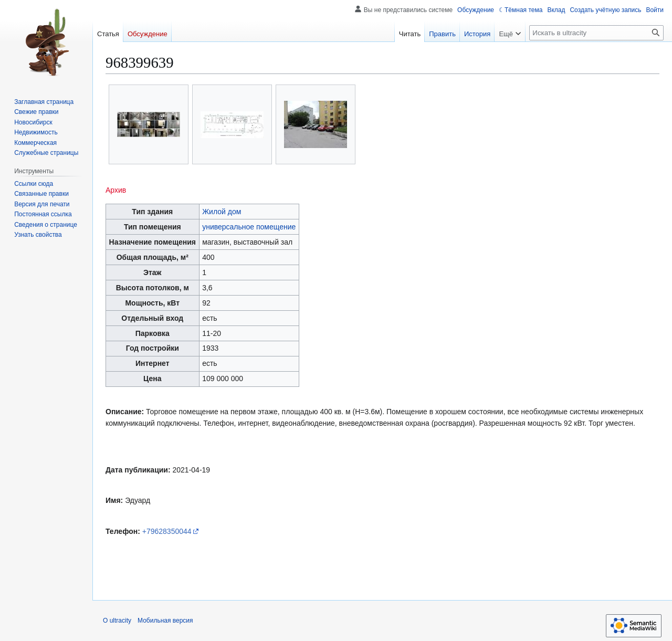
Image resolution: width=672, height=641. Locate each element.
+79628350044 (167, 531)
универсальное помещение (249, 227)
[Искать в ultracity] (596, 33)
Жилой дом (222, 212)
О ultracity (117, 621)
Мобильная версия (165, 621)
